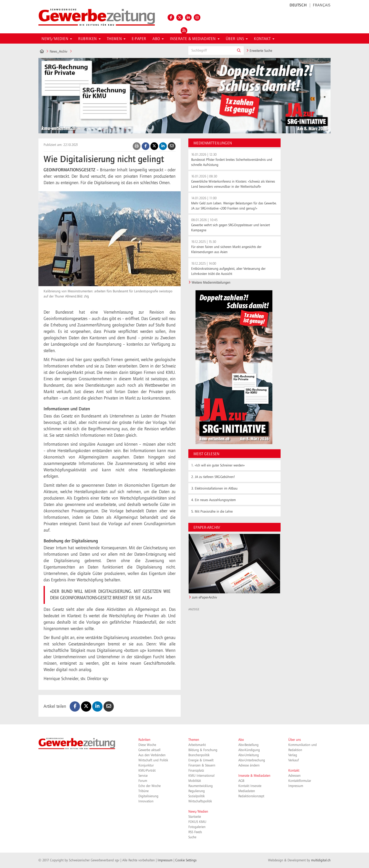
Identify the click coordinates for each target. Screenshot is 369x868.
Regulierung (197, 791)
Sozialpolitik (197, 796)
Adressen (294, 776)
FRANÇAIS (322, 5)
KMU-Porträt (147, 771)
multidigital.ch (321, 860)
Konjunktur (146, 765)
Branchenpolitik (199, 755)
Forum (143, 781)
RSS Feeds (195, 832)
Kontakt (294, 771)
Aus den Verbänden (152, 755)
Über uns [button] (237, 39)
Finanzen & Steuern (202, 765)
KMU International (201, 776)
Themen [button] (116, 39)
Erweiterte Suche (259, 51)
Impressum (296, 786)
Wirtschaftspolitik (200, 801)
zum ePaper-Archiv (204, 597)
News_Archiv (59, 52)
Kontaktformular (300, 781)
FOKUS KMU (197, 822)
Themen (194, 740)
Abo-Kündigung (249, 750)
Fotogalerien (197, 827)
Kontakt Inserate (250, 786)
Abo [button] (158, 39)
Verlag (293, 755)
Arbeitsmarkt (197, 745)
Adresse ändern (249, 765)
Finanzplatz (196, 771)
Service (143, 776)
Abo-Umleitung (249, 755)
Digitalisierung (148, 796)
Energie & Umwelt (201, 760)
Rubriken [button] (89, 39)
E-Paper (139, 39)
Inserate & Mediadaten (254, 776)
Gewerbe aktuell (149, 750)
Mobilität (195, 781)
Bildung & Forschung (203, 750)
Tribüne (143, 791)
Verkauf (294, 760)
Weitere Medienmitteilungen (211, 283)
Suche (192, 837)
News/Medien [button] (57, 39)
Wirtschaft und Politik (153, 760)
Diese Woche (147, 745)
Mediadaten (247, 791)
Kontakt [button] (264, 39)
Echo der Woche (150, 786)
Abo (241, 740)
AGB (241, 781)
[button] (239, 51)
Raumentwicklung (201, 786)
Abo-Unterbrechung (252, 760)
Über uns (295, 740)
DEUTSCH (298, 5)
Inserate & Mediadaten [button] (195, 39)
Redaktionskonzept (251, 796)
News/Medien (198, 812)
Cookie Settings (186, 860)
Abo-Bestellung (248, 745)
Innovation (146, 801)
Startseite (195, 817)
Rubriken (144, 740)
